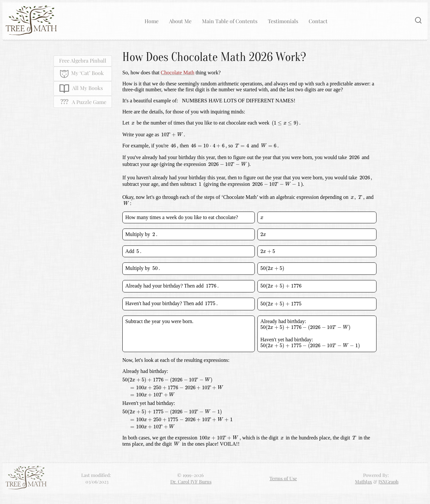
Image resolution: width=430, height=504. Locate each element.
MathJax (363, 482)
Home (152, 21)
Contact (318, 21)
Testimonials (283, 21)
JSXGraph (388, 482)
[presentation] (133, 123)
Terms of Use (283, 478)
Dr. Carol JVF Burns (191, 482)
